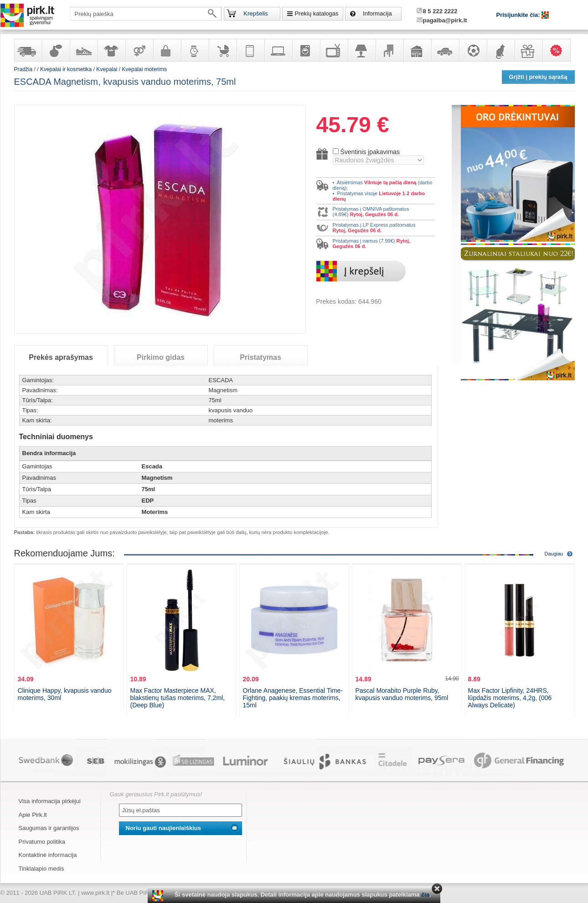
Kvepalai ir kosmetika (56, 50)
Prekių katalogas (316, 13)
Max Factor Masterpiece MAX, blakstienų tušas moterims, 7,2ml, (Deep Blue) (178, 698)
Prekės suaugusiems (139, 50)
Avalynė (83, 50)
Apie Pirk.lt (33, 815)
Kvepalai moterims (144, 69)
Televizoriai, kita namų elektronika (334, 50)
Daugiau (554, 554)
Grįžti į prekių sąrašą (538, 77)
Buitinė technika (306, 50)
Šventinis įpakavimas (370, 152)
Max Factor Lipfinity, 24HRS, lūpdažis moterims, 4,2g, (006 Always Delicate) (510, 698)
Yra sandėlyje (28, 50)
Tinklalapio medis (41, 869)
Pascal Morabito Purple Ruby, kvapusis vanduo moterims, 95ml (402, 694)
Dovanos (528, 50)
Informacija (377, 13)
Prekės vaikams (222, 50)
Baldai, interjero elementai (389, 50)
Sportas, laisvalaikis (473, 50)
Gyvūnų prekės (500, 50)
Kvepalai (107, 69)
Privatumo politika (42, 842)
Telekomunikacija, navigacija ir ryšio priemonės (250, 50)
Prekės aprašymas (61, 357)
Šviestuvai (361, 50)
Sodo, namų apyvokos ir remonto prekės (417, 50)
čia (425, 895)
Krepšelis (255, 13)
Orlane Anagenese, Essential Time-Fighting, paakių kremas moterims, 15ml (293, 698)
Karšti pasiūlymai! (559, 50)
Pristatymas (260, 357)
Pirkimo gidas (161, 357)
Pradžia (23, 69)
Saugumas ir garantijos (49, 828)
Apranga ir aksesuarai (111, 50)
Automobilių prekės (445, 50)
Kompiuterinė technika (278, 50)
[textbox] (146, 14)
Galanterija (167, 50)
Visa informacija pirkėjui (50, 801)
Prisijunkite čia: (519, 15)
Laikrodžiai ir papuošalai (195, 50)
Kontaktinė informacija (48, 855)
